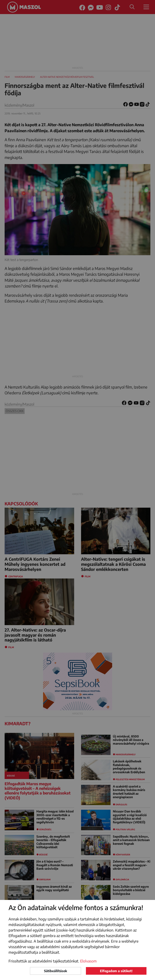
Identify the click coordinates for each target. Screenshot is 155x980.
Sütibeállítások (56, 971)
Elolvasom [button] (88, 961)
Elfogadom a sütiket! (116, 971)
